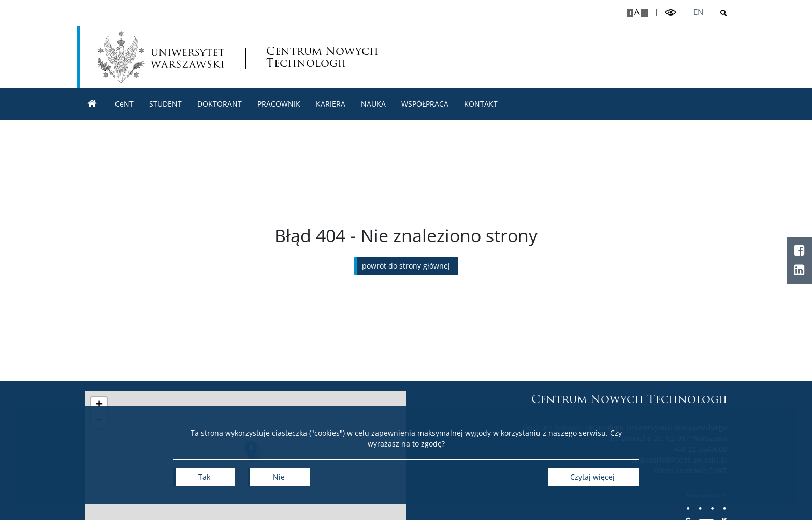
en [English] (698, 12)
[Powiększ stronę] (630, 13)
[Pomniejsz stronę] (644, 13)
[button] (99, 405)
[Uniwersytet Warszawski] (161, 57)
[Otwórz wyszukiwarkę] (720, 13)
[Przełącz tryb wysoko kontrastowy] (671, 13)
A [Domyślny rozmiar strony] (637, 12)
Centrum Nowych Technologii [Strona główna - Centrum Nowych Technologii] (322, 57)
